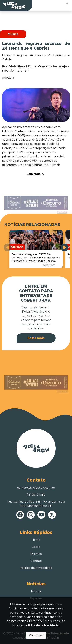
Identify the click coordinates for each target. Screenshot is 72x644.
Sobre (36, 547)
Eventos (36, 554)
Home (36, 540)
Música (36, 591)
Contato (36, 561)
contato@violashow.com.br (36, 488)
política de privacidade (41, 625)
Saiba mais (36, 338)
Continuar (36, 635)
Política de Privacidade (36, 568)
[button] (65, 247)
